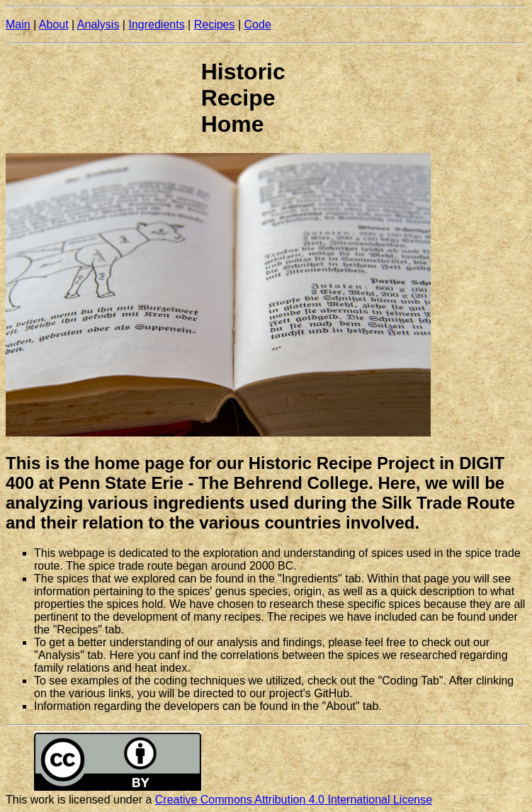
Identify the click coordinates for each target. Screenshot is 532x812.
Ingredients (156, 24)
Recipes (215, 24)
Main (18, 24)
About (54, 24)
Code (258, 24)
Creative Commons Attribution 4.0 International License (294, 800)
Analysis (98, 24)
